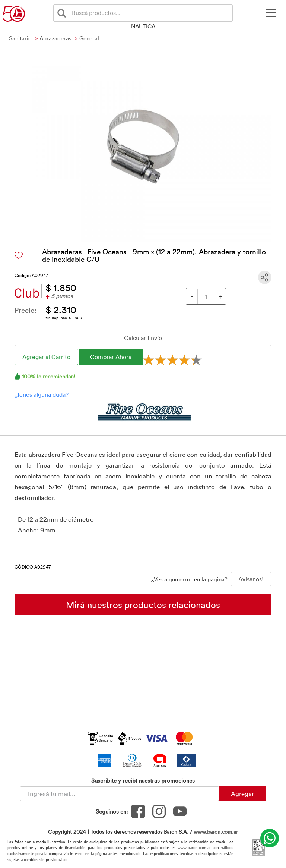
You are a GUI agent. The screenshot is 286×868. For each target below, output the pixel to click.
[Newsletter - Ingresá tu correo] (120, 794)
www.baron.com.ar (216, 832)
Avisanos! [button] (251, 579)
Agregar (242, 793)
